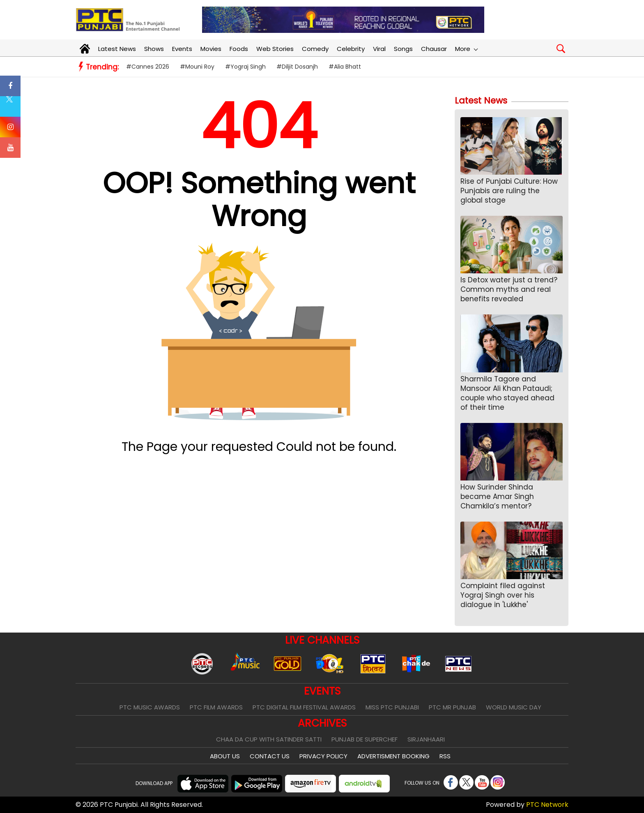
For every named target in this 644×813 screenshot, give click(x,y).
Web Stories (275, 49)
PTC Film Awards (216, 707)
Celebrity (351, 49)
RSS (445, 756)
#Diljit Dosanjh (297, 67)
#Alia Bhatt (345, 67)
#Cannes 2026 (148, 67)
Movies (211, 49)
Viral (379, 49)
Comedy (315, 49)
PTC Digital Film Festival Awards (304, 707)
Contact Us (270, 756)
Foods (239, 49)
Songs (403, 49)
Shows (154, 49)
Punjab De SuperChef (365, 739)
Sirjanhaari (426, 739)
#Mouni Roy (197, 67)
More (466, 49)
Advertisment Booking (393, 756)
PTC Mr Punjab (452, 707)
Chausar (434, 49)
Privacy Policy (323, 756)
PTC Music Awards (150, 707)
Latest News (117, 49)
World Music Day (514, 707)
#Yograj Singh (245, 67)
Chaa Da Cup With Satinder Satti (269, 739)
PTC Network (547, 805)
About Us (225, 756)
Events (182, 49)
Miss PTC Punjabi (392, 707)
